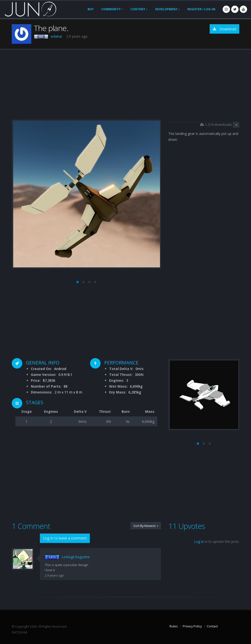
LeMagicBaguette (76, 557)
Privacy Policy (192, 626)
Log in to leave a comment (65, 538)
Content (138, 9)
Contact (212, 626)
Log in (199, 541)
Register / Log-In (201, 9)
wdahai (56, 36)
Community (111, 9)
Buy (91, 9)
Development (166, 9)
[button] (78, 282)
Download (224, 29)
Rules (174, 626)
